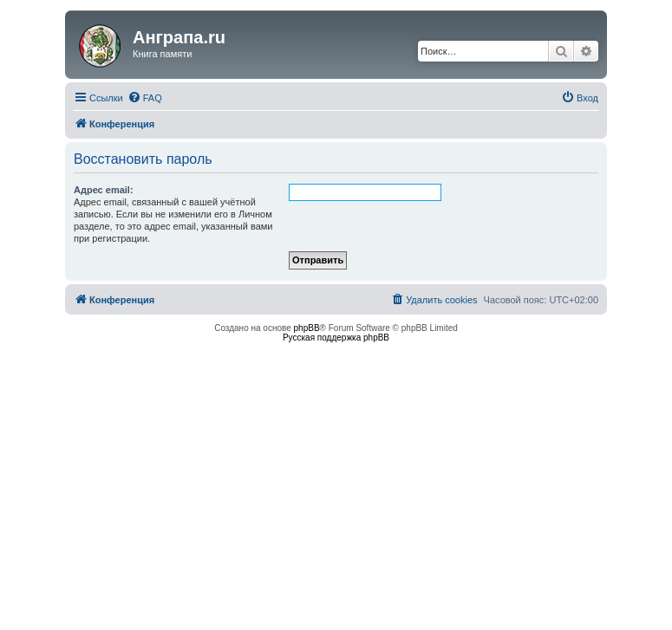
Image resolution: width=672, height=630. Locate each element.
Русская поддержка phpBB (336, 338)
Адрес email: (104, 190)
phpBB (307, 328)
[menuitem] (145, 98)
